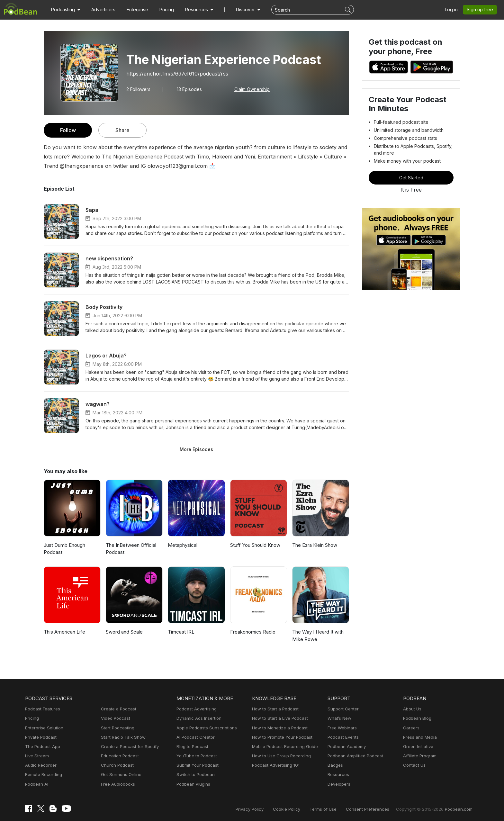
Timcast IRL (180, 632)
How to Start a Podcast (274, 709)
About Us (412, 709)
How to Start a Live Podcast (278, 718)
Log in (454, 10)
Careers (411, 728)
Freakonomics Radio (252, 632)
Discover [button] (239, 10)
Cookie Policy (301, 809)
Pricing (162, 10)
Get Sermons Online (120, 775)
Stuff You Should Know (255, 545)
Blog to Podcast (191, 747)
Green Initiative (417, 747)
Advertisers (101, 10)
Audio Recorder (40, 765)
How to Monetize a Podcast (278, 728)
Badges (335, 765)
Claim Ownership (250, 89)
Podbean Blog (416, 718)
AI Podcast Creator (194, 737)
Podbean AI (36, 784)
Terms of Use (335, 809)
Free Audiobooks (117, 784)
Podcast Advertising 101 (275, 765)
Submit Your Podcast (196, 765)
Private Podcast (40, 737)
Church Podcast (116, 765)
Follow (68, 130)
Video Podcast (115, 718)
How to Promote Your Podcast (280, 737)
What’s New (339, 718)
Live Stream (36, 756)
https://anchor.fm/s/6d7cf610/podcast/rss (172, 73)
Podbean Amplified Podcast (353, 756)
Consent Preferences (376, 809)
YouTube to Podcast (195, 756)
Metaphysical (182, 545)
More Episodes (196, 449)
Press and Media (419, 737)
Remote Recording (43, 775)
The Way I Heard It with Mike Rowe (317, 636)
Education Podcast (119, 756)
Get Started (411, 177)
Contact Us (414, 765)
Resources (338, 775)
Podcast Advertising (195, 709)
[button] (65, 10)
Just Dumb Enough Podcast (64, 549)
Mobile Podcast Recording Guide (283, 747)
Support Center (342, 709)
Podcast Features (42, 709)
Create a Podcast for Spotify (127, 747)
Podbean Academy (345, 747)
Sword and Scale (124, 632)
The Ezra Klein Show (315, 545)
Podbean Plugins (193, 784)
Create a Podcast (117, 709)
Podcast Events (342, 737)
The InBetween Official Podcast (130, 549)
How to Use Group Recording (280, 756)
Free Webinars (341, 728)
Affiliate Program (419, 756)
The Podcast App (41, 747)
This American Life (63, 632)
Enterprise (134, 10)
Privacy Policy (266, 809)
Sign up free (481, 10)
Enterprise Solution (43, 728)
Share (123, 130)
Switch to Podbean (194, 775)
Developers (338, 784)
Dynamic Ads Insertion (198, 718)
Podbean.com (459, 809)
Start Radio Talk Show (122, 737)
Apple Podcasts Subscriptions (204, 728)
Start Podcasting (117, 728)
